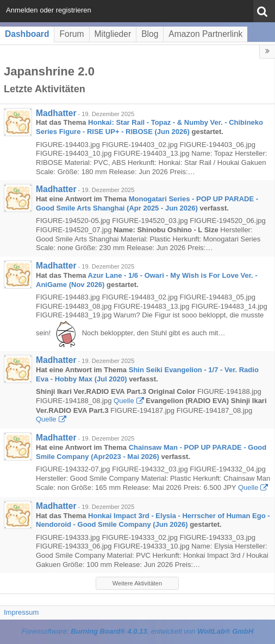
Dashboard (27, 34)
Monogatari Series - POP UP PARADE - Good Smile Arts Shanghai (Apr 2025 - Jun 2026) (147, 203)
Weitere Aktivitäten (137, 583)
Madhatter (56, 113)
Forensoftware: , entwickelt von (137, 631)
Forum (71, 34)
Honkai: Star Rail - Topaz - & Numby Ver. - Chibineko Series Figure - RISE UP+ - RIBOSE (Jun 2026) (149, 127)
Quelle (124, 401)
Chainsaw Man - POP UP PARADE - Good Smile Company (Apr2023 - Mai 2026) (151, 452)
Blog (150, 34)
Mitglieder (113, 34)
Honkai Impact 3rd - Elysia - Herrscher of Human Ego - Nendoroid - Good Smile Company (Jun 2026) (153, 520)
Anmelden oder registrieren (49, 10)
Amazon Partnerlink (205, 34)
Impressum (21, 612)
